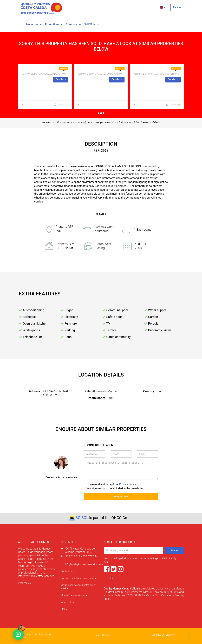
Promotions (52, 24)
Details (61, 79)
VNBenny (171, 635)
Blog (64, 609)
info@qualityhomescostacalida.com (84, 564)
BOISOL (82, 518)
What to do (67, 602)
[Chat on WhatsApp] (18, 634)
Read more (25, 583)
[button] (162, 8)
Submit (174, 550)
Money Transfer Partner (74, 595)
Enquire (177, 7)
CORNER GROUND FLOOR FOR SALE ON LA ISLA (107, 70)
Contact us (67, 571)
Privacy (95, 635)
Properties (32, 24)
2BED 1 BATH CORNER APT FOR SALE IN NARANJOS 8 (55, 70)
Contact (106, 635)
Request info (121, 497)
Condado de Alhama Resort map (79, 578)
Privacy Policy (128, 484)
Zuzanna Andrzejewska (35, 105)
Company (72, 24)
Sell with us (91, 24)
